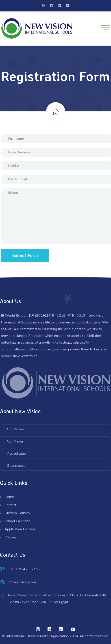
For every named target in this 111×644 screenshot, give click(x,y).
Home (9, 497)
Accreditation (17, 454)
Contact (10, 505)
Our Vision (15, 441)
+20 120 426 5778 (24, 569)
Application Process (20, 529)
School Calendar (17, 521)
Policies (11, 537)
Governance (16, 466)
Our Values (15, 429)
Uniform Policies (17, 513)
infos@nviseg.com (22, 582)
